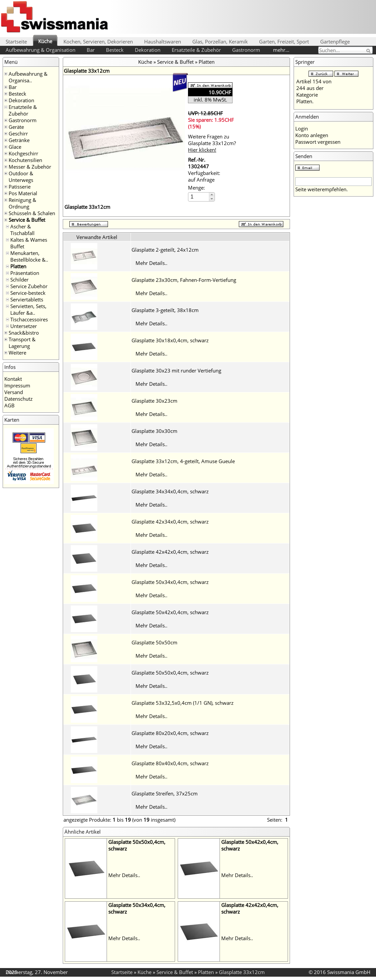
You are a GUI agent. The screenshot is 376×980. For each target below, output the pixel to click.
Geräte (16, 127)
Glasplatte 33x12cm (242, 972)
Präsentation (25, 273)
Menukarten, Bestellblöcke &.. (29, 256)
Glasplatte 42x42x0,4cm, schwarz (170, 552)
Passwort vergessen (318, 142)
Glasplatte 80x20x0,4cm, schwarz (170, 733)
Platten (18, 266)
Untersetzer (24, 326)
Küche (45, 41)
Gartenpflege (335, 41)
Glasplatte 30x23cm (154, 401)
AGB (9, 405)
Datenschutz (18, 399)
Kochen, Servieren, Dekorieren (98, 41)
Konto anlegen (312, 135)
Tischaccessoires (29, 319)
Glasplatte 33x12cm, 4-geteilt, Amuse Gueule (183, 461)
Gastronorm (246, 50)
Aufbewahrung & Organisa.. (28, 77)
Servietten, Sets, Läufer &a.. (28, 309)
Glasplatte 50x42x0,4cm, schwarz (170, 612)
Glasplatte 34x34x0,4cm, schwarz (170, 491)
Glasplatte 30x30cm (154, 431)
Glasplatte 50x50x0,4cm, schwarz (170, 673)
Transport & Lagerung (22, 343)
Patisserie (20, 187)
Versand (14, 392)
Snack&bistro (24, 333)
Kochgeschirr (23, 153)
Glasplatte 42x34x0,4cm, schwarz (170, 522)
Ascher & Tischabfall (22, 230)
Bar (91, 50)
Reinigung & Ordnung (22, 203)
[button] (212, 195)
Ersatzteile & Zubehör (196, 50)
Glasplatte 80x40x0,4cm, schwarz (170, 763)
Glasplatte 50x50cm (154, 642)
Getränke (19, 140)
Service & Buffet (27, 220)
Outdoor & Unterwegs (21, 177)
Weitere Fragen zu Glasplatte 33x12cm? (212, 143)
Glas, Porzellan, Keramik (220, 41)
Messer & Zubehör (30, 167)
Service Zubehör (29, 286)
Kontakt (13, 379)
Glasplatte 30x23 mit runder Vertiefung (176, 370)
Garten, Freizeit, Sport (284, 41)
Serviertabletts (27, 299)
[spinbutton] (199, 197)
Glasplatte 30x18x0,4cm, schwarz (170, 340)
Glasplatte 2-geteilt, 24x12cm (165, 250)
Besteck (115, 50)
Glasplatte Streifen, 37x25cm (165, 793)
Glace (15, 147)
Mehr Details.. (151, 263)
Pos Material (23, 193)
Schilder (19, 280)
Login (302, 128)
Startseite (16, 41)
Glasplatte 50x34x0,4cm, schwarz (170, 582)
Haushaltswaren (163, 41)
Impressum (17, 385)
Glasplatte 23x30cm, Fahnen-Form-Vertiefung (184, 280)
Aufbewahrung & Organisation (41, 50)
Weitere (17, 353)
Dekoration (148, 50)
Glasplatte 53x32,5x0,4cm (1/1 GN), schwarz (183, 703)
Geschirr (18, 133)
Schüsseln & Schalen (32, 213)
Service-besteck (28, 293)
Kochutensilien (25, 160)
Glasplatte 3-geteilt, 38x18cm (165, 310)
